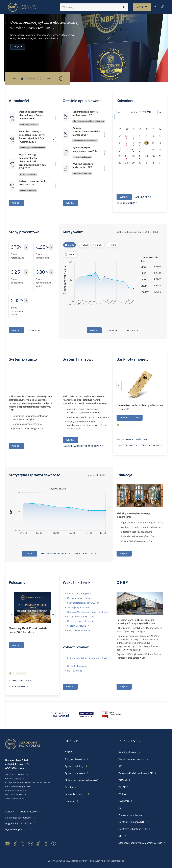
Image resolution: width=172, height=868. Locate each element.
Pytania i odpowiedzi (17, 830)
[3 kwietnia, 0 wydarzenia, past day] (146, 136)
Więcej (16, 645)
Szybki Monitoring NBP (79, 594)
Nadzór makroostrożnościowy (82, 446)
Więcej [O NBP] (124, 687)
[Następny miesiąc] (160, 112)
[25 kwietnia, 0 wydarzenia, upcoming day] (153, 156)
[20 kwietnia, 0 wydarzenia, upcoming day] (120, 156)
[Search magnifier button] (124, 7)
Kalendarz (125, 101)
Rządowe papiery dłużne (80, 598)
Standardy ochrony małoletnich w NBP (140, 843)
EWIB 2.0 (124, 801)
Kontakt (10, 812)
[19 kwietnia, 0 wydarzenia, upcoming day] (160, 149)
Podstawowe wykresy (54, 553)
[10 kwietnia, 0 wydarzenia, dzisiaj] (146, 143)
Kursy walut (73, 232)
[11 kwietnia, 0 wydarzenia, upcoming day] (153, 143)
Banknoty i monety (133, 359)
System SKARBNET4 (78, 626)
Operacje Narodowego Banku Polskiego (88, 612)
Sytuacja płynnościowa (79, 607)
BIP (120, 836)
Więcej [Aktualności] (16, 203)
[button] (162, 7)
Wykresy (112, 330)
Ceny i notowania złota (79, 630)
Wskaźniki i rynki (77, 582)
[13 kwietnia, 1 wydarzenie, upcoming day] (120, 149)
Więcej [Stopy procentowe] (16, 330)
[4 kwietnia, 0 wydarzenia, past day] (153, 136)
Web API (123, 794)
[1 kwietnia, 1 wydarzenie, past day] (133, 136)
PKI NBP (123, 787)
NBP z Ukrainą (75, 671)
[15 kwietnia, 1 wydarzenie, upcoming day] (133, 149)
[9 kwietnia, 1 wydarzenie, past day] (140, 143)
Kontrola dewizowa (77, 666)
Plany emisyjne (126, 445)
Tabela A (131, 330)
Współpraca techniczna (131, 759)
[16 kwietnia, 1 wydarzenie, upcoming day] (140, 149)
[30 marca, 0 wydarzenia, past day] (120, 136)
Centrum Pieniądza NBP (132, 822)
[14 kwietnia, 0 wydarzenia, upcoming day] (127, 149)
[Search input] (92, 7)
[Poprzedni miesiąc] (119, 112)
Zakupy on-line (151, 445)
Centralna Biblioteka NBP (133, 829)
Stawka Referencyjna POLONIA (83, 603)
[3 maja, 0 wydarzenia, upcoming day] (160, 163)
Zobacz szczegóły (130, 418)
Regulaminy (12, 824)
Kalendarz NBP (126, 203)
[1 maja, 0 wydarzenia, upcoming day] (146, 163)
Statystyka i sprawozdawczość (34, 475)
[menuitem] (154, 7)
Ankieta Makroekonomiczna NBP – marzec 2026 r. (86, 131)
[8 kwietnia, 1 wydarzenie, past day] (133, 143)
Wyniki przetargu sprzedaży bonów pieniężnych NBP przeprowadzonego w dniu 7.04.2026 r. (33, 161)
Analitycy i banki (127, 752)
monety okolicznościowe (132, 439)
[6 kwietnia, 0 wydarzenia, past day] (120, 143)
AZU (121, 766)
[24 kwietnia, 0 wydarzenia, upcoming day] (146, 156)
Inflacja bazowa (84, 553)
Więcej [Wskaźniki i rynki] (70, 687)
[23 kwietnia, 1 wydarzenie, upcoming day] (140, 156)
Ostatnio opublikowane (82, 101)
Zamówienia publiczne (131, 815)
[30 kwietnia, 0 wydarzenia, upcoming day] (140, 163)
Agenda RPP (142, 197)
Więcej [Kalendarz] (124, 197)
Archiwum (34, 330)
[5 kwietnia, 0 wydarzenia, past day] (160, 136)
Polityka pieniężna (75, 759)
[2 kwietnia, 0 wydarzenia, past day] (140, 136)
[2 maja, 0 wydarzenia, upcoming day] (153, 163)
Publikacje (70, 787)
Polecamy (17, 582)
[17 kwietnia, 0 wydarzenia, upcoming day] (146, 149)
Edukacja (124, 475)
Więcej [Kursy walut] (94, 330)
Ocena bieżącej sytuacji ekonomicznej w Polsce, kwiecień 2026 (31, 115)
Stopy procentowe (24, 232)
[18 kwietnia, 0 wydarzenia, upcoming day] (153, 149)
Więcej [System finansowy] (70, 440)
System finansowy (78, 359)
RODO (28, 824)
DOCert (123, 780)
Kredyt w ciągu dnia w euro (81, 621)
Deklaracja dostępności (18, 818)
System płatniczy (23, 359)
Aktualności (19, 101)
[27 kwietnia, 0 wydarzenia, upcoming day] (120, 163)
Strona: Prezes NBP (21, 681)
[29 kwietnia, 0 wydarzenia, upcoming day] (133, 163)
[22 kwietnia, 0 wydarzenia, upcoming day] (133, 156)
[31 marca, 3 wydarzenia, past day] (127, 136)
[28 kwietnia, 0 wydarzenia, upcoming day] (127, 163)
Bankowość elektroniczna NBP (136, 773)
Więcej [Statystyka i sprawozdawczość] (30, 553)
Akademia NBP (17, 687)
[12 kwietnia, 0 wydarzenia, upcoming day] (160, 143)
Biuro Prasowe (29, 812)
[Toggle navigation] (141, 7)
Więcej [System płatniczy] (16, 446)
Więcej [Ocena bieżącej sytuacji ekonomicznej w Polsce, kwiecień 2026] (18, 47)
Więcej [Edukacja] (124, 553)
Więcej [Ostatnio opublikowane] (70, 203)
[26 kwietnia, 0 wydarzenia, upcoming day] (160, 156)
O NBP (122, 582)
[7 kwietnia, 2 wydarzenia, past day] (127, 143)
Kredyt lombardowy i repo (80, 617)
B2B (121, 808)
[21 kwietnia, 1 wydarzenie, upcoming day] (127, 156)
